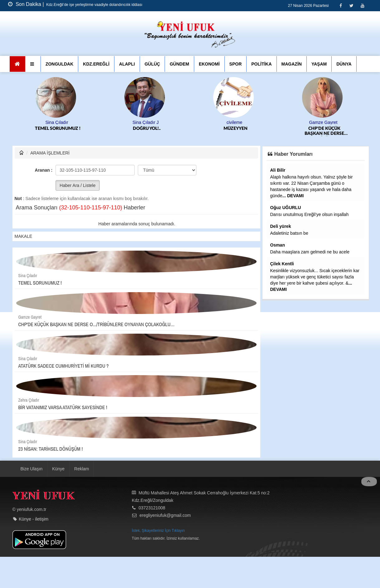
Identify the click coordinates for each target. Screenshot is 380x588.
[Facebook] (341, 5)
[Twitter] (351, 5)
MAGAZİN (292, 64)
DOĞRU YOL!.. (147, 129)
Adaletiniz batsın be (289, 233)
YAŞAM (319, 64)
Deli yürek (281, 226)
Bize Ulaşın (32, 469)
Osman (278, 245)
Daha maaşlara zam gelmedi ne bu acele (310, 252)
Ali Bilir (278, 170)
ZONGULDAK (59, 64)
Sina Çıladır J (146, 122)
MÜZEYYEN (236, 129)
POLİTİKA (261, 64)
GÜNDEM (179, 64)
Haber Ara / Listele (77, 185)
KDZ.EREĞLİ (96, 64)
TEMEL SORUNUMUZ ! (58, 129)
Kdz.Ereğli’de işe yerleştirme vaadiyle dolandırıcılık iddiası (94, 5)
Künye (58, 469)
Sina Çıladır (57, 122)
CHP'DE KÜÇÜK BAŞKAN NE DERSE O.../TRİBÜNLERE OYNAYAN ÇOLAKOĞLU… (324, 131)
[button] (33, 64)
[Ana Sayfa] (18, 64)
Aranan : (44, 170)
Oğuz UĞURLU (286, 208)
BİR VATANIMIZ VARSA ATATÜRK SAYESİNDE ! (63, 407)
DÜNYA (344, 64)
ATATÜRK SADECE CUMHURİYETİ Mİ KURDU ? (64, 366)
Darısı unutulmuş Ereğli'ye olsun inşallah (310, 214)
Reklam (82, 469)
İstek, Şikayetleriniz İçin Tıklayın (158, 531)
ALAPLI (127, 64)
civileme (235, 122)
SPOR (236, 64)
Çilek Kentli (282, 264)
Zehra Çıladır (29, 400)
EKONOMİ (209, 64)
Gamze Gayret (323, 122)
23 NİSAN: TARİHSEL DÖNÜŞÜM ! (51, 449)
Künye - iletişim (34, 519)
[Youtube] (362, 5)
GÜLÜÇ (152, 64)
